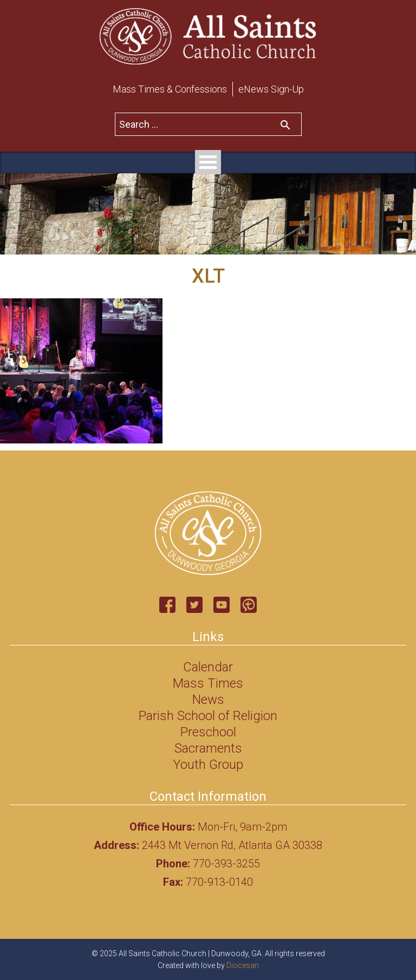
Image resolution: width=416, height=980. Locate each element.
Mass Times (208, 683)
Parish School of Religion (208, 716)
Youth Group (208, 765)
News (208, 700)
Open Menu (208, 162)
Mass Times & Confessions (170, 89)
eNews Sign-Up (271, 89)
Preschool (208, 732)
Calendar (208, 667)
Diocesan (243, 965)
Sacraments (208, 748)
